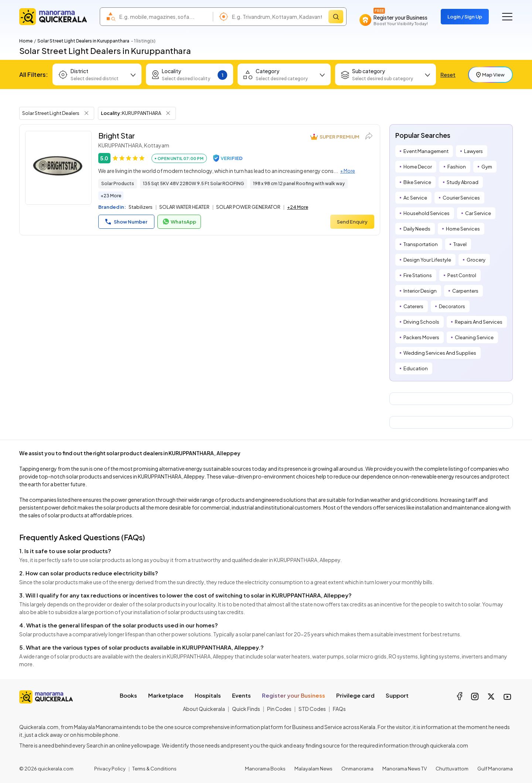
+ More (348, 171)
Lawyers (473, 151)
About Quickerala (204, 709)
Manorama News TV (405, 769)
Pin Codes (279, 709)
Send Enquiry (352, 222)
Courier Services (461, 198)
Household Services (427, 213)
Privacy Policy (110, 769)
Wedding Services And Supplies (440, 353)
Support (397, 695)
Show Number (126, 222)
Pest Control (462, 275)
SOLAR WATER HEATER (184, 207)
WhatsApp (179, 222)
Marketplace (166, 695)
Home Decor (418, 167)
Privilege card (355, 695)
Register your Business (294, 695)
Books (128, 695)
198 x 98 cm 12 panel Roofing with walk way (299, 183)
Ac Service (415, 198)
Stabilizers (141, 207)
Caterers (413, 306)
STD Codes (312, 709)
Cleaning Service (474, 337)
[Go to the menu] (507, 17)
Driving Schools (421, 322)
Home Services (463, 229)
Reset (448, 75)
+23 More (111, 196)
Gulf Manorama (495, 769)
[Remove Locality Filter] (168, 113)
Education (416, 368)
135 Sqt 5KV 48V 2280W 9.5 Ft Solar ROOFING (194, 183)
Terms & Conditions (154, 769)
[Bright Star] (58, 168)
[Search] (336, 17)
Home (26, 41)
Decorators (452, 306)
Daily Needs (417, 229)
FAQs (339, 709)
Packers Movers (421, 337)
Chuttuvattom (452, 769)
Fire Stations (418, 275)
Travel (460, 244)
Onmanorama (357, 769)
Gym (487, 167)
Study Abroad (463, 182)
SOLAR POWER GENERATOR (248, 207)
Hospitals (208, 695)
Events (241, 695)
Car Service (478, 213)
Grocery (476, 260)
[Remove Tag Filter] (86, 113)
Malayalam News (313, 769)
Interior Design (420, 291)
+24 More (298, 207)
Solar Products (118, 183)
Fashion (457, 167)
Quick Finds (246, 709)
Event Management (426, 151)
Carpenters (465, 291)
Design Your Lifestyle (427, 260)
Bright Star (117, 135)
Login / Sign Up (465, 17)
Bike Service (417, 182)
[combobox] (164, 17)
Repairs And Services (479, 322)
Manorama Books (265, 769)
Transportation (421, 244)
